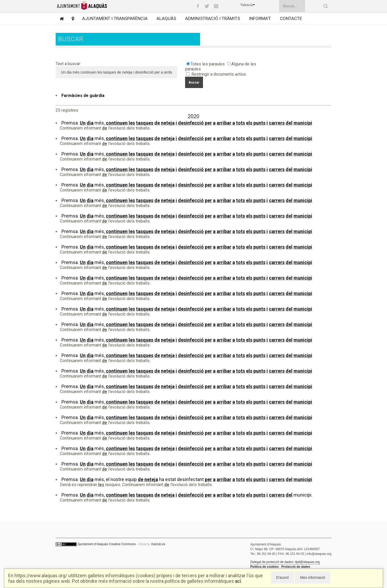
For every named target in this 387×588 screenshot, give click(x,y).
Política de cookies (264, 567)
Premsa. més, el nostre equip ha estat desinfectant (187, 479)
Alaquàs (166, 18)
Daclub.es (158, 544)
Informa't (260, 18)
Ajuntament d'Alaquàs (93, 544)
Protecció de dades (296, 567)
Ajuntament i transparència (115, 18)
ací (238, 581)
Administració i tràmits (213, 18)
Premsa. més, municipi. (187, 495)
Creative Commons (122, 544)
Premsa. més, (187, 123)
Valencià (248, 5)
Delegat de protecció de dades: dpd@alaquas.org (285, 562)
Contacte (291, 18)
